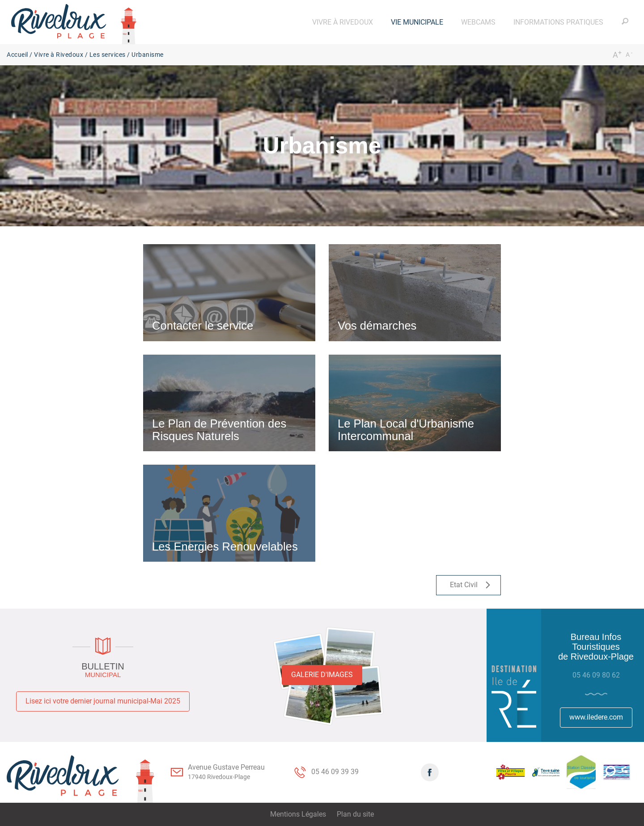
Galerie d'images (322, 675)
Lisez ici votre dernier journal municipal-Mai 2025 (103, 701)
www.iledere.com (596, 717)
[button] (343, 22)
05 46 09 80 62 (596, 675)
